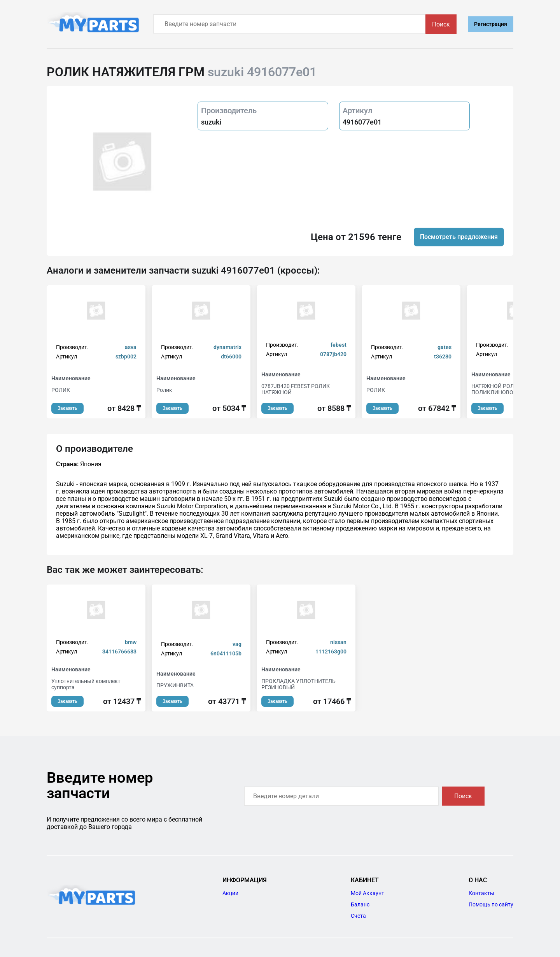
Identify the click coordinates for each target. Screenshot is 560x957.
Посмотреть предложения (459, 237)
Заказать (67, 408)
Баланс (360, 904)
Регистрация (491, 24)
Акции (230, 893)
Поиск (441, 24)
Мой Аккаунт (367, 893)
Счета (358, 916)
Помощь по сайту (491, 904)
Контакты (481, 893)
